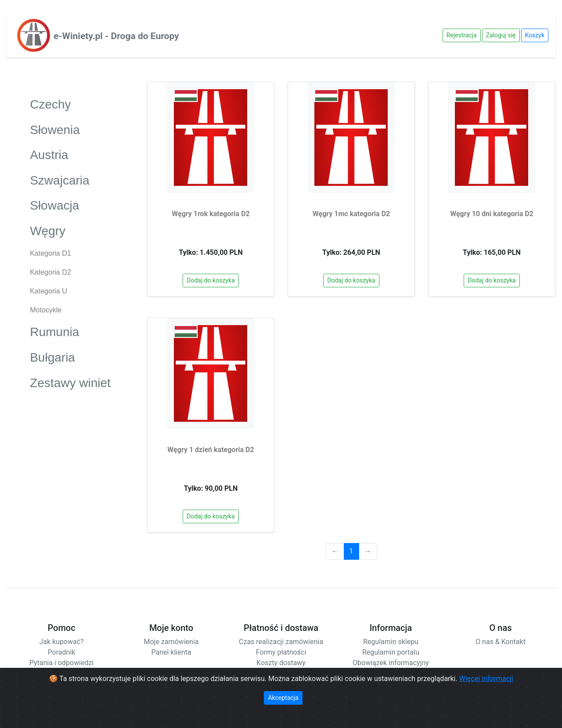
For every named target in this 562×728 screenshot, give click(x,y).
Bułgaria (70, 357)
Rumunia (70, 331)
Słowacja (70, 205)
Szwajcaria (70, 180)
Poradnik (62, 652)
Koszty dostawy (281, 663)
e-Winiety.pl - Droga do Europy (116, 36)
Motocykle (46, 310)
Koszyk (535, 35)
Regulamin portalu (391, 652)
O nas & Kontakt (501, 642)
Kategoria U (49, 291)
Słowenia (70, 129)
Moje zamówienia (171, 642)
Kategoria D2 (50, 272)
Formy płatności (281, 652)
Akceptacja (283, 698)
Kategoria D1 (50, 253)
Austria (70, 154)
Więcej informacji (486, 679)
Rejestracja (462, 35)
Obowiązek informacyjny (391, 663)
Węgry (70, 230)
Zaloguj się (501, 35)
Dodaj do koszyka (211, 280)
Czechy (70, 104)
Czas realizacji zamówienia (281, 642)
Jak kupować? (61, 642)
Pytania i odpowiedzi (61, 663)
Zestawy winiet (70, 382)
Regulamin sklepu (391, 642)
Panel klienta (171, 652)
